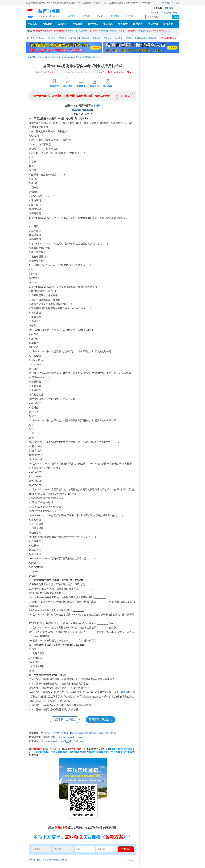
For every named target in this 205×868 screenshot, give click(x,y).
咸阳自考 (74, 38)
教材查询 (93, 31)
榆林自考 (119, 38)
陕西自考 (46, 733)
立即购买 (125, 96)
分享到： (33, 860)
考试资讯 (48, 24)
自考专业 (93, 24)
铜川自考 (52, 38)
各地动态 (63, 24)
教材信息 (108, 24)
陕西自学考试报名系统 (43, 31)
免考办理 (132, 31)
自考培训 (115, 16)
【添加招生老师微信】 (119, 72)
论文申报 (83, 31)
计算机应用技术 (80, 110)
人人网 (61, 860)
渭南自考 (85, 38)
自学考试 (96, 106)
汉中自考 (107, 38)
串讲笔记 (153, 24)
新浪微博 (46, 860)
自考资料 (86, 16)
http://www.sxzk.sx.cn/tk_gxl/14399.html (62, 741)
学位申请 (152, 31)
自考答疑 (168, 24)
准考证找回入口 (166, 31)
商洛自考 (141, 38)
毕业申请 (113, 31)
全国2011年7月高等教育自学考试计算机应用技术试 (79, 57)
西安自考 (40, 38)
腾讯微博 (54, 860)
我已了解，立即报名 (65, 719)
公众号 (174, 13)
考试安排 (78, 24)
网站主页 (33, 24)
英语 (123, 692)
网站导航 (176, 3)
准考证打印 (73, 31)
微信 (66, 860)
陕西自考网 (42, 57)
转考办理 (142, 31)
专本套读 (123, 24)
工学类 (52, 57)
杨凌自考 (152, 38)
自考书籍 (129, 16)
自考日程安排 (60, 31)
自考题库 (138, 24)
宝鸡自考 (63, 38)
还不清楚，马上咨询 (101, 719)
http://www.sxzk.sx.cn (69, 737)
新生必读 (72, 16)
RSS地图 (166, 3)
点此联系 (169, 8)
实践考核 (122, 31)
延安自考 (96, 38)
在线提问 (166, 13)
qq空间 (40, 860)
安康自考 (130, 38)
